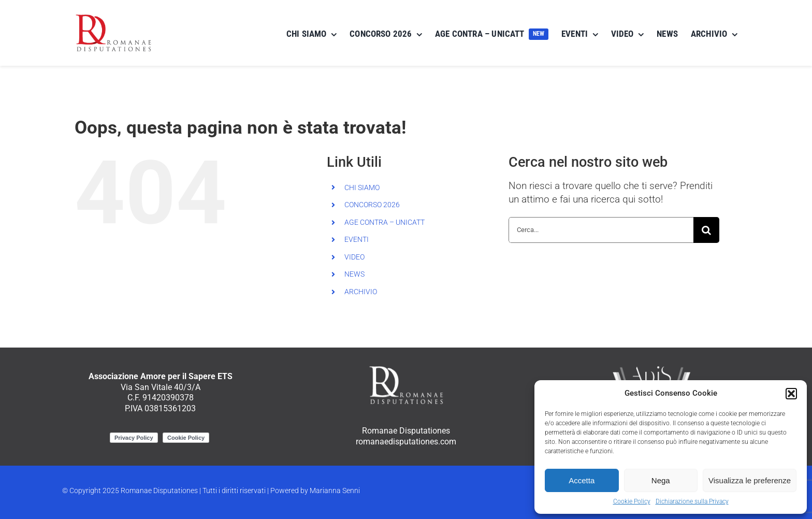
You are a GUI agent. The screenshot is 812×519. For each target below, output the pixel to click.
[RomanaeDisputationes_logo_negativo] (406, 368)
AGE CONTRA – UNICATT (385, 222)
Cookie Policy (632, 501)
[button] (791, 394)
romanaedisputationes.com (406, 442)
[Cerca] (706, 230)
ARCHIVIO (361, 292)
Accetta (582, 480)
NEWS (354, 274)
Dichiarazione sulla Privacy (692, 501)
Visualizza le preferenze (750, 480)
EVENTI (357, 239)
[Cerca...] (601, 230)
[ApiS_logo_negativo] (651, 368)
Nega (661, 480)
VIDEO (354, 257)
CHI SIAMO (362, 188)
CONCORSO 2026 (372, 205)
